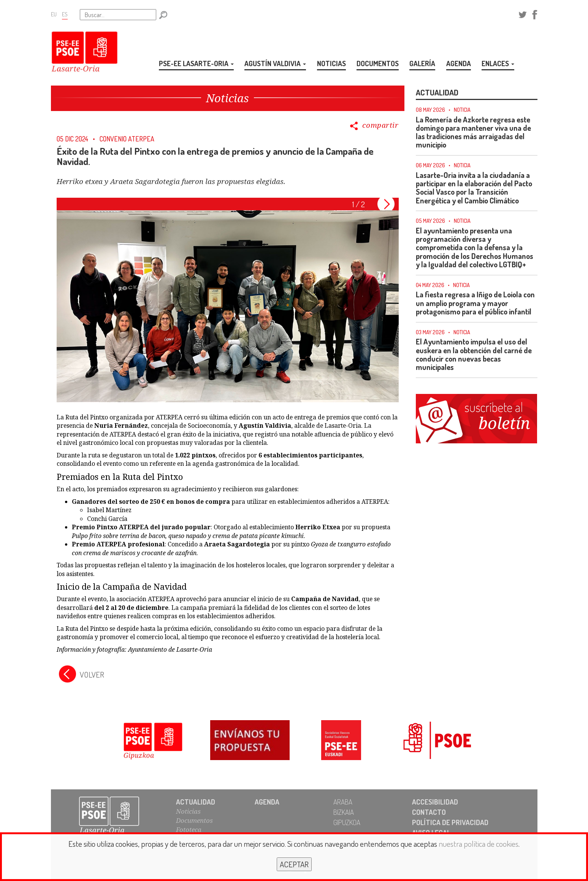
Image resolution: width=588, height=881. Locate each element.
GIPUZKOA (347, 822)
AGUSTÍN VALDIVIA (275, 63)
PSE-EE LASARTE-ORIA (196, 63)
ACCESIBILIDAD (435, 802)
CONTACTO (429, 812)
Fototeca (189, 829)
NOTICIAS (331, 63)
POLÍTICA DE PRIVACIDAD (450, 822)
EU (54, 14)
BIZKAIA (344, 812)
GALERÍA (422, 63)
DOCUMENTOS (378, 63)
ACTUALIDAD (196, 802)
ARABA (343, 802)
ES (65, 14)
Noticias (188, 811)
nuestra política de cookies (479, 844)
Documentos (194, 820)
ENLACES (498, 63)
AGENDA (459, 63)
